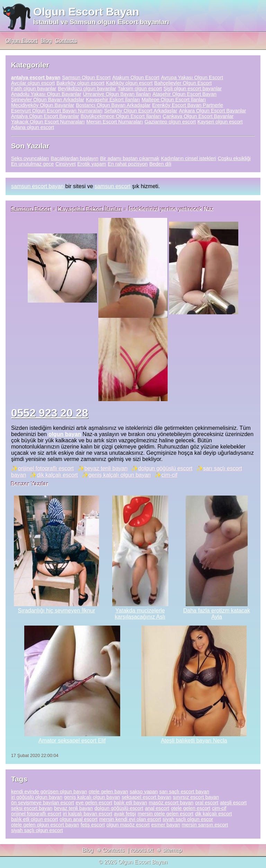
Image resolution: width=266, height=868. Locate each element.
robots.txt (142, 850)
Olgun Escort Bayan (86, 12)
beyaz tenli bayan (106, 468)
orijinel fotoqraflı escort (46, 468)
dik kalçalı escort (57, 475)
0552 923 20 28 (50, 413)
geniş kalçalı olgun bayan (120, 475)
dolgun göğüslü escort (165, 468)
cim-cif (169, 475)
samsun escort (113, 186)
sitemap (172, 850)
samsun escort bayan (37, 186)
